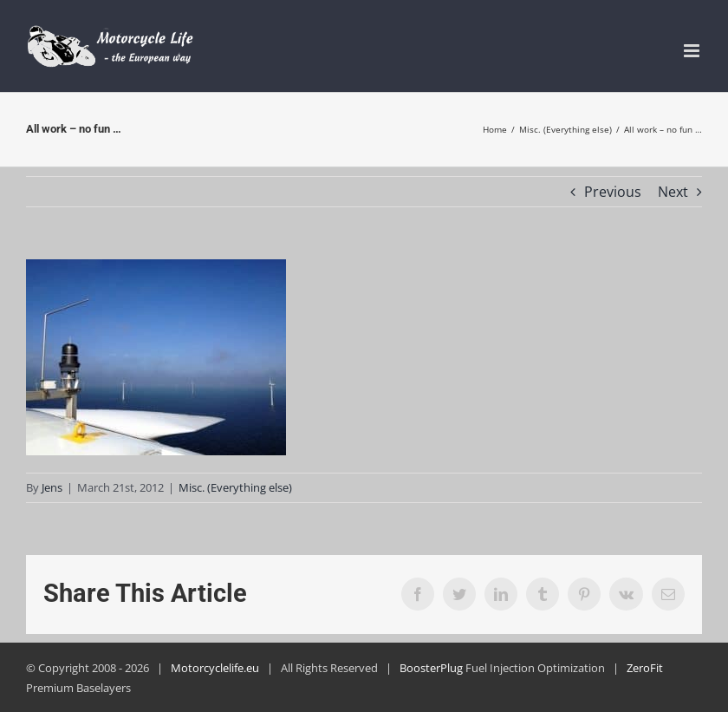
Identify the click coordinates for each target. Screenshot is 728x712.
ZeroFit (645, 668)
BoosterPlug (431, 668)
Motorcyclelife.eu (215, 668)
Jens (52, 487)
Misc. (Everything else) (235, 487)
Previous (613, 192)
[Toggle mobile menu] (693, 51)
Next (673, 192)
